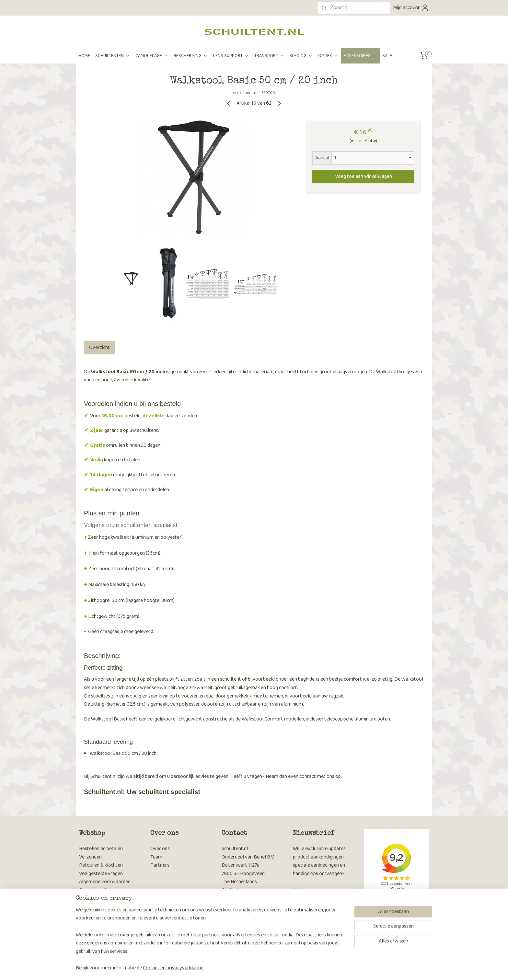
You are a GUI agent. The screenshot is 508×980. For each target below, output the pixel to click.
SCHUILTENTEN (113, 56)
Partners (160, 865)
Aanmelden (310, 924)
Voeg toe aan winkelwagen (364, 176)
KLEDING (301, 56)
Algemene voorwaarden (105, 882)
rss (244, 968)
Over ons (160, 849)
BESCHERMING (191, 56)
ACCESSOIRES (360, 56)
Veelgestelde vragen (101, 874)
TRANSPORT (269, 56)
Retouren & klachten (101, 865)
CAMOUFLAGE (152, 56)
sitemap (233, 968)
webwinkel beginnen (265, 968)
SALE (387, 56)
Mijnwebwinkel (314, 968)
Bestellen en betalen (101, 849)
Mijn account (411, 8)
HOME (84, 56)
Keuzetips (89, 922)
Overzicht (99, 347)
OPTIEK (328, 56)
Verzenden (90, 857)
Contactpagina (237, 890)
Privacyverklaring (98, 890)
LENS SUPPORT (231, 56)
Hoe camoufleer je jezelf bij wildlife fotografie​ (108, 935)
